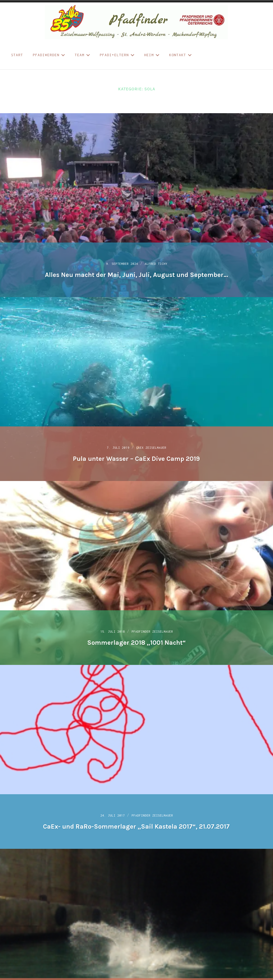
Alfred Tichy (161, 263)
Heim (152, 55)
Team (82, 55)
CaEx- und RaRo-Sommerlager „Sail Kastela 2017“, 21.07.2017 (136, 825)
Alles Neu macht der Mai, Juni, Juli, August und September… (136, 274)
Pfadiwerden (49, 55)
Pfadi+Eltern (117, 55)
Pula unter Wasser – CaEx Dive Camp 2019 (136, 458)
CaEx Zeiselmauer (154, 446)
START (17, 55)
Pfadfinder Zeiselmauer (156, 630)
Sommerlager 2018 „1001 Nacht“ (136, 642)
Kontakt (180, 55)
